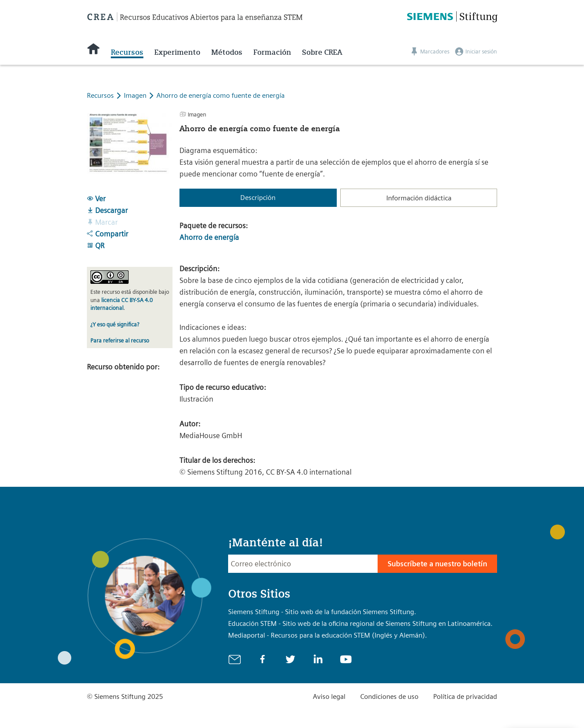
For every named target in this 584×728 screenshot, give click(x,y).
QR (96, 246)
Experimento (177, 52)
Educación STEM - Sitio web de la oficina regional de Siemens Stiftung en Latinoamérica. (360, 623)
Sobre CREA (322, 52)
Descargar (107, 210)
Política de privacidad (465, 696)
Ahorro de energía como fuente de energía (221, 95)
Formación (272, 52)
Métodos (227, 52)
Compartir (108, 234)
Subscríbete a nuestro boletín (437, 564)
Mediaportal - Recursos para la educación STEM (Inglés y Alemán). (328, 635)
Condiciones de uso (389, 696)
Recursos (127, 52)
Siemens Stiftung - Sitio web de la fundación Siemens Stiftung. (322, 612)
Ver (96, 199)
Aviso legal (329, 696)
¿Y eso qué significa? (115, 324)
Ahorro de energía (209, 237)
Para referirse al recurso (120, 341)
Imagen (136, 95)
